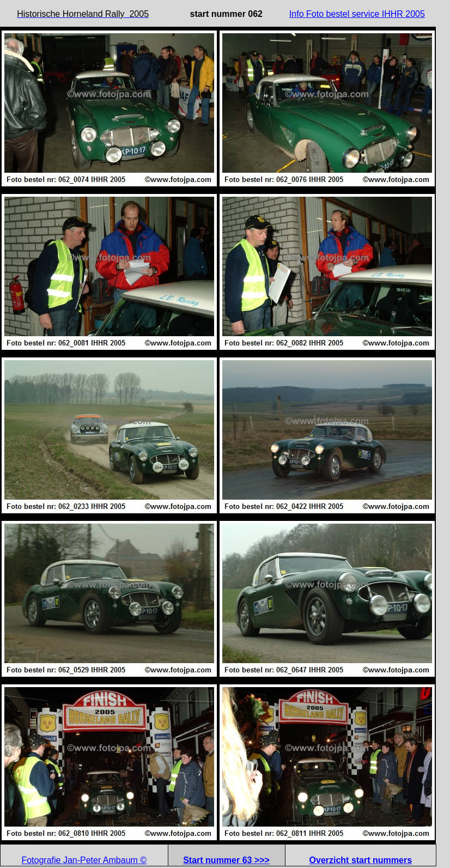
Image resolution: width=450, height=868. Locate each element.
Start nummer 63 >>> (226, 860)
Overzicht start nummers (361, 860)
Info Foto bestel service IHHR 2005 (357, 14)
